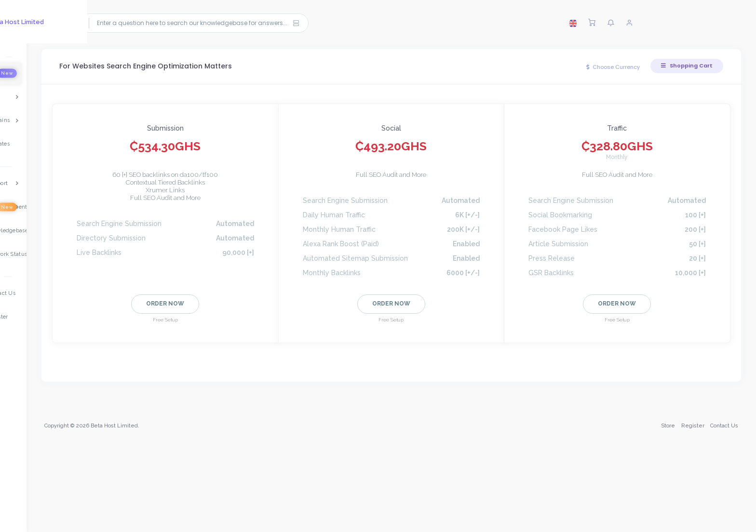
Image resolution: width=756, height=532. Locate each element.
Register (691, 474)
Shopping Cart (685, 66)
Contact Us (723, 474)
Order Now (176, 304)
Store (667, 474)
